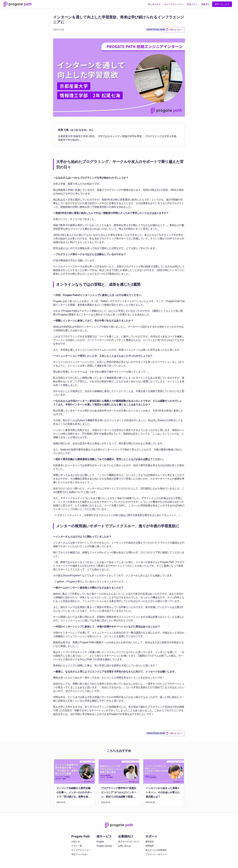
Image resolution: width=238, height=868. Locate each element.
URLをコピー (174, 30)
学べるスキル (154, 4)
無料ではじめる (222, 4)
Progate (100, 842)
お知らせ (76, 842)
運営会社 (150, 842)
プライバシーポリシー (156, 854)
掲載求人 (206, 4)
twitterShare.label (156, 29)
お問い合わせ (124, 846)
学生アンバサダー (80, 854)
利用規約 (150, 846)
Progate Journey (104, 846)
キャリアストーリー (174, 4)
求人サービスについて (129, 842)
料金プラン (192, 4)
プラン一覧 (77, 846)
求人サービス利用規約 (156, 850)
